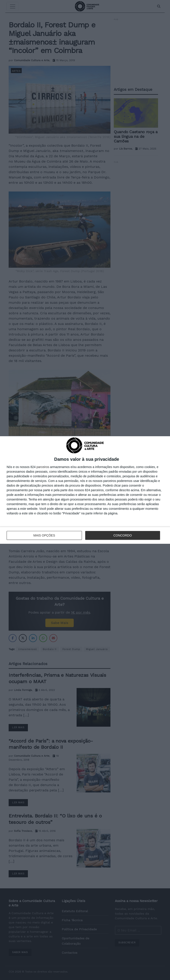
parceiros (43, 467)
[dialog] (85, 490)
